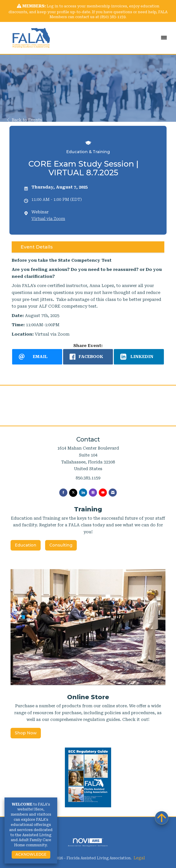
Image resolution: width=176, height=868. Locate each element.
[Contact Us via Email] (113, 493)
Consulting (61, 545)
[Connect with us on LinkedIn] (83, 493)
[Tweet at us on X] (73, 493)
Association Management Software (88, 842)
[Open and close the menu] (115, 38)
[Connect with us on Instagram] (93, 493)
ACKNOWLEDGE (31, 854)
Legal (139, 858)
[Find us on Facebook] (63, 493)
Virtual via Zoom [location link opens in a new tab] (48, 219)
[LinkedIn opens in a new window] (139, 357)
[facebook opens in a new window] (88, 357)
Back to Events (25, 120)
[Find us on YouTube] (103, 493)
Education (26, 545)
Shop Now (26, 733)
